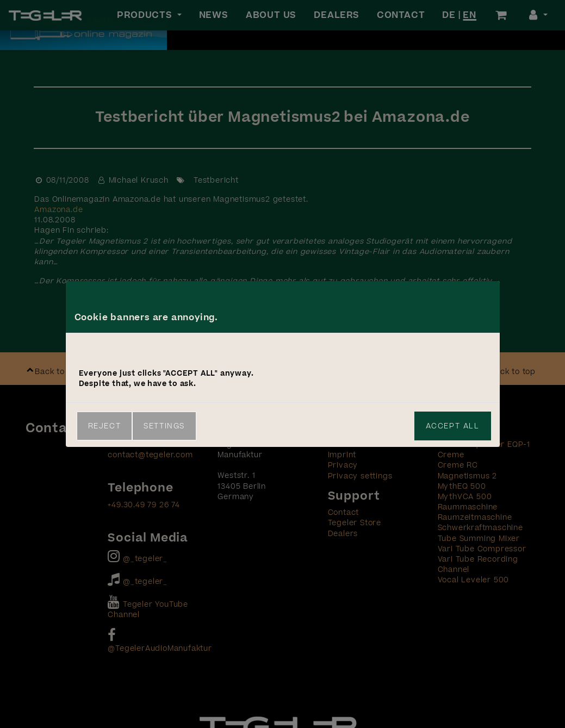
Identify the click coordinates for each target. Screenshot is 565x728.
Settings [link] (164, 426)
